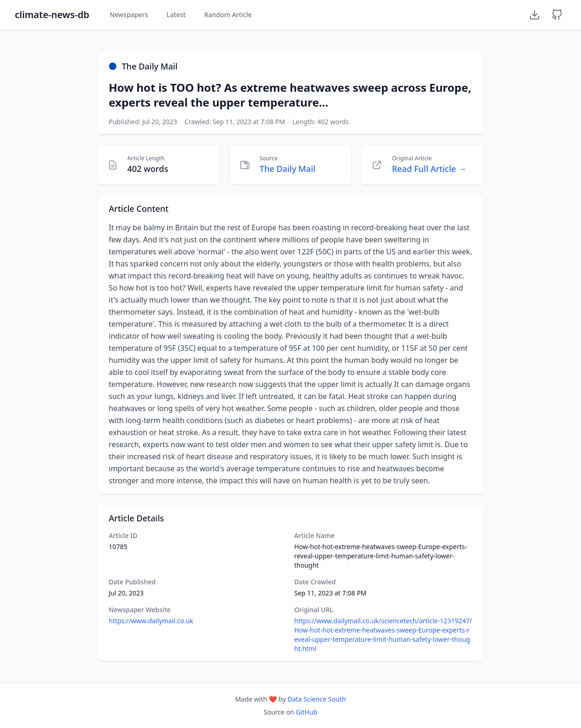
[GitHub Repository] (557, 15)
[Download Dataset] (535, 15)
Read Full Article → (429, 169)
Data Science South (317, 699)
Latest (176, 15)
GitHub (307, 712)
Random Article (228, 15)
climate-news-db (52, 15)
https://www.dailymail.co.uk (151, 621)
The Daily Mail (287, 169)
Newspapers (129, 15)
